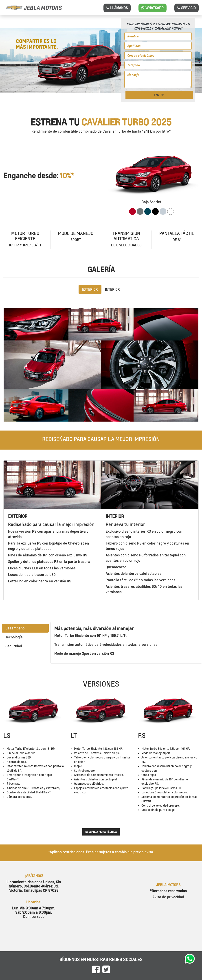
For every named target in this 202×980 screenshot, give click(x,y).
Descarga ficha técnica (101, 832)
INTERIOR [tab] (112, 289)
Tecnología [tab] (14, 637)
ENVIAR (159, 95)
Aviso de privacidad (168, 897)
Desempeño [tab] (15, 628)
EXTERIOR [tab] (90, 289)
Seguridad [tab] (14, 646)
